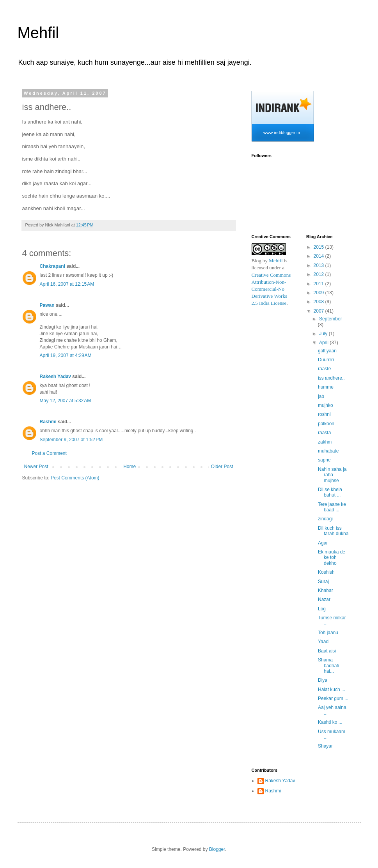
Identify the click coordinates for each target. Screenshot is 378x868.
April (324, 343)
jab (321, 396)
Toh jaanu (328, 633)
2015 (319, 247)
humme (326, 387)
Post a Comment (49, 453)
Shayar (325, 746)
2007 (319, 311)
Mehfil (38, 33)
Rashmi (48, 422)
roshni (324, 414)
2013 (319, 265)
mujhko (326, 405)
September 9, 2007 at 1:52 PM (71, 440)
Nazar (324, 599)
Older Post (222, 467)
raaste (324, 369)
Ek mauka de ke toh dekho (332, 558)
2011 (319, 284)
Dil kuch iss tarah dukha (333, 531)
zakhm (325, 442)
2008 (319, 302)
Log (322, 609)
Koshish (326, 572)
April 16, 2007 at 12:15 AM (67, 284)
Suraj (323, 582)
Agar (323, 543)
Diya (323, 680)
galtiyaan (327, 351)
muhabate (328, 451)
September (331, 319)
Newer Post (36, 467)
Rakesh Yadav (56, 377)
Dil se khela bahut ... (330, 492)
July (324, 334)
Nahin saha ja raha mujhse (332, 475)
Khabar (326, 590)
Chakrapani (52, 266)
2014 (319, 256)
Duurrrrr (326, 360)
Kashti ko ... (330, 722)
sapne (324, 460)
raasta (324, 433)
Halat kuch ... (332, 689)
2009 (319, 293)
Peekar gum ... (333, 698)
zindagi (325, 519)
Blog (256, 261)
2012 (319, 274)
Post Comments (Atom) (75, 478)
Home (130, 467)
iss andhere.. (331, 378)
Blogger (217, 849)
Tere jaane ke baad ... (332, 507)
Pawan (47, 305)
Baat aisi (327, 651)
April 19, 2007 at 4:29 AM (66, 355)
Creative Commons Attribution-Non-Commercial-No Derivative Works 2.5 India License (272, 289)
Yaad (323, 642)
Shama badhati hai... (328, 666)
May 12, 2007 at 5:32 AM (66, 401)
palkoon (326, 424)
